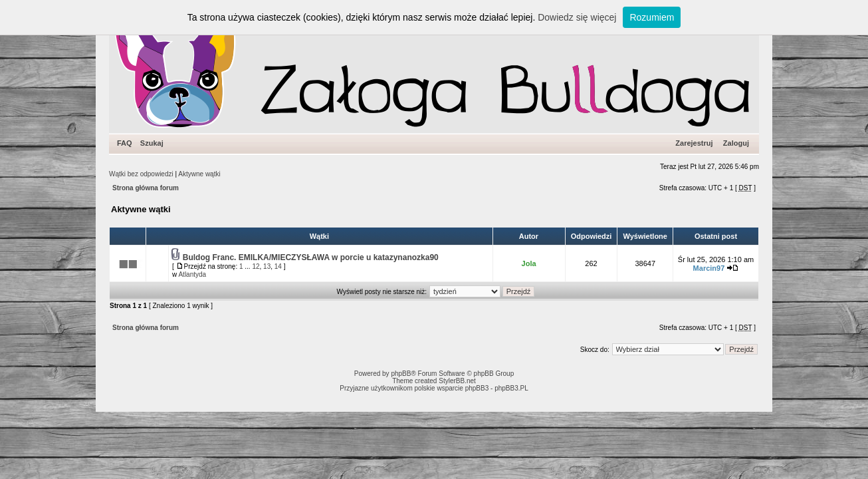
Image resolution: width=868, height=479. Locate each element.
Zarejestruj (694, 143)
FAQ (125, 143)
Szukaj (152, 143)
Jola (529, 263)
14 (278, 266)
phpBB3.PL (511, 388)
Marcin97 (709, 268)
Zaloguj (736, 143)
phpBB (401, 374)
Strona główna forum (146, 188)
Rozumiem (652, 17)
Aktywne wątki (199, 174)
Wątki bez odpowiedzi (141, 174)
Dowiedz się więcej (577, 17)
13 (267, 266)
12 (256, 266)
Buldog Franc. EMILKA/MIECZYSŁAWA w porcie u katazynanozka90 (311, 257)
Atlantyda (192, 274)
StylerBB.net (457, 381)
